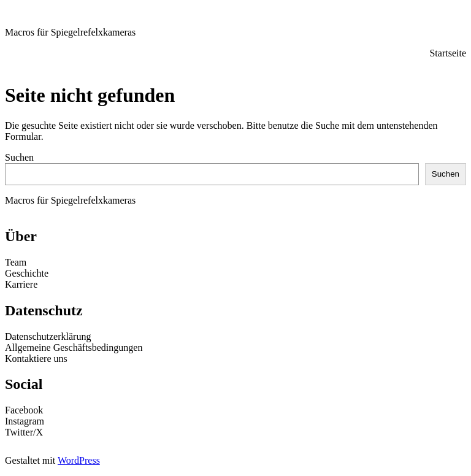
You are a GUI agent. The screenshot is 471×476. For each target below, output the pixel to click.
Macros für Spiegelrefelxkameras (70, 32)
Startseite (448, 53)
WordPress (79, 460)
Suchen (19, 157)
